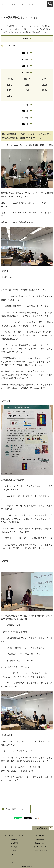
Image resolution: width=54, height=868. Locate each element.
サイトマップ (15, 854)
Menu (26, 39)
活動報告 (16, 29)
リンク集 (14, 847)
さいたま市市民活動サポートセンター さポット (17, 26)
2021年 (25, 111)
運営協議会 (14, 839)
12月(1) (10, 79)
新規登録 (14, 5)
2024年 (25, 66)
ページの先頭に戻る (40, 828)
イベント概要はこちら (14, 809)
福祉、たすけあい (30, 29)
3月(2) (44, 90)
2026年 (25, 53)
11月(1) (27, 79)
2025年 (25, 59)
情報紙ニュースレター (40, 843)
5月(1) (10, 90)
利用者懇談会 (40, 839)
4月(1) (27, 90)
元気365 (30, 866)
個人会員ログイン (33, 5)
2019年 (25, 124)
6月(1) (44, 85)
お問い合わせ (24, 5)
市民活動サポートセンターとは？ (14, 835)
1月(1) (10, 96)
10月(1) (44, 79)
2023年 (25, 72)
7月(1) (27, 85)
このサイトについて (5, 5)
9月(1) (10, 85)
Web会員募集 (14, 843)
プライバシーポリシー (40, 850)
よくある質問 (40, 835)
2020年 (25, 117)
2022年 (25, 105)
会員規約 (14, 850)
